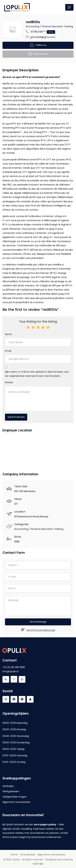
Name (8, 334)
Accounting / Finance (38, 26)
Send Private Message (38, 630)
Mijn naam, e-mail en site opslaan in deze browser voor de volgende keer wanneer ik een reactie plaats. (37, 374)
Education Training (62, 26)
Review (9, 382)
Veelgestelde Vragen (15, 797)
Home (14, 855)
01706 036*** (43, 32)
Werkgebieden (11, 791)
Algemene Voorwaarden (17, 802)
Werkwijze (8, 786)
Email (8, 351)
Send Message (38, 622)
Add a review (38, 54)
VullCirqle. (38, 864)
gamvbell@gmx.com (43, 37)
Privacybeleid (28, 855)
